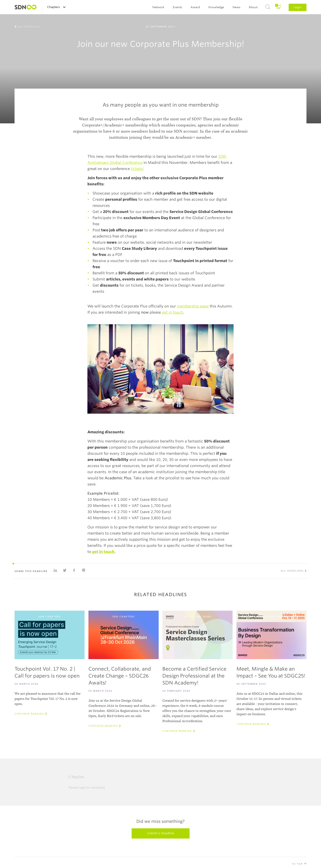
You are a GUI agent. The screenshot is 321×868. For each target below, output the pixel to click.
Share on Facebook (74, 570)
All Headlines (29, 27)
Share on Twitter (65, 570)
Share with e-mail (84, 570)
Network (158, 7)
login (83, 788)
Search (268, 7)
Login (298, 7)
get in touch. (173, 312)
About (253, 7)
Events (177, 7)
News (236, 7)
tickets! (137, 169)
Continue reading (29, 714)
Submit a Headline (161, 833)
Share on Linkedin (55, 570)
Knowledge (216, 7)
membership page (193, 306)
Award (195, 7)
